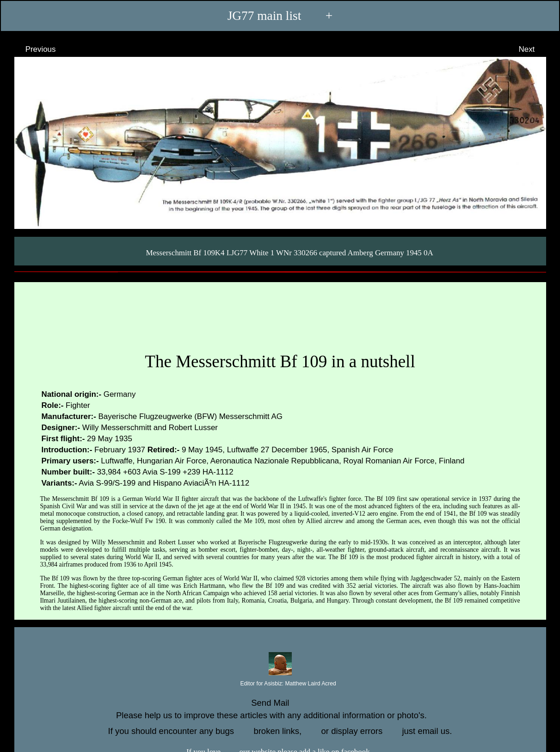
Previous (32, 49)
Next (535, 49)
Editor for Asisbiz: (280, 684)
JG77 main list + (280, 16)
